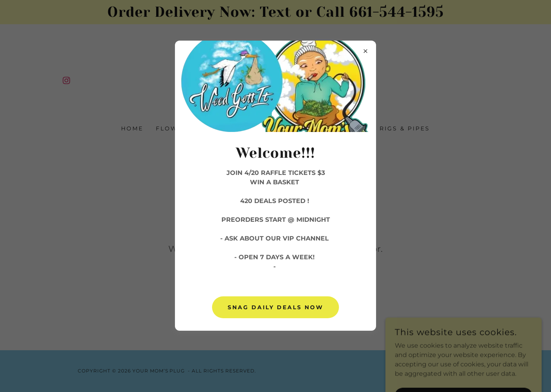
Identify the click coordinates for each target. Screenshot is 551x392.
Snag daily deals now (276, 307)
